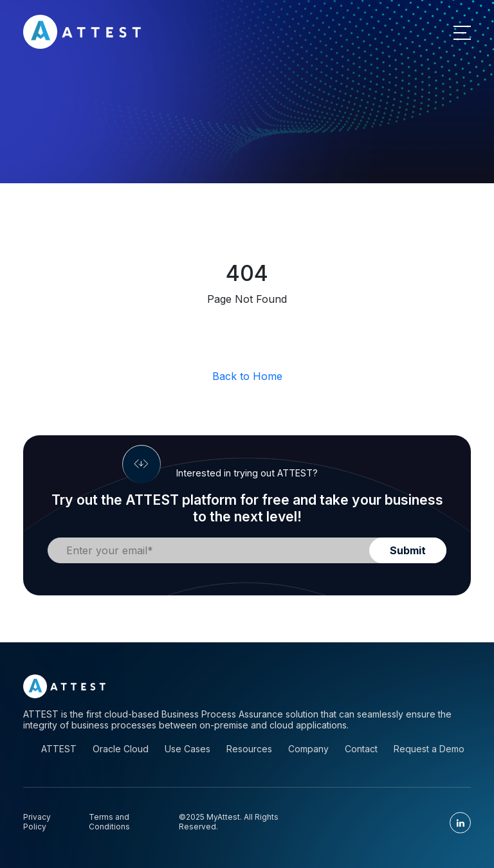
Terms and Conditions (109, 822)
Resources (249, 749)
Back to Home (247, 376)
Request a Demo (429, 749)
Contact (361, 749)
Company (308, 749)
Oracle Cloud (121, 749)
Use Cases (188, 749)
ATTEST (59, 749)
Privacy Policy (37, 822)
